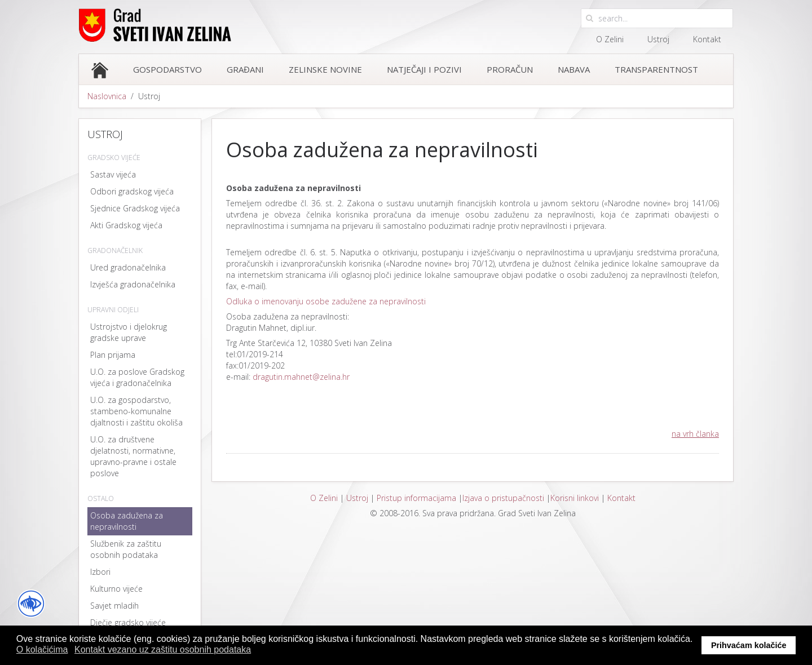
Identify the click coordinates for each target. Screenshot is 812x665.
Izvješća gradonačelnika (133, 284)
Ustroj (658, 39)
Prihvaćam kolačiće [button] (749, 645)
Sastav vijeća (113, 174)
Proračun (510, 69)
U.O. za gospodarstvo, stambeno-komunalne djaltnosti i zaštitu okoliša (136, 411)
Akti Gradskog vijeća (126, 225)
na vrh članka (695, 434)
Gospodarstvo (167, 69)
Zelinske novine (325, 69)
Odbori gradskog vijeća (132, 191)
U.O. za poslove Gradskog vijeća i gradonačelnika (137, 377)
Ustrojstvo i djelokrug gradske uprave (129, 332)
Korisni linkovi (575, 498)
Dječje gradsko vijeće (128, 622)
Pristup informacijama (416, 498)
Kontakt (707, 39)
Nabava (574, 69)
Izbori (100, 572)
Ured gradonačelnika (128, 267)
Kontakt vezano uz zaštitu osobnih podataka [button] (163, 650)
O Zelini (610, 39)
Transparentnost (656, 69)
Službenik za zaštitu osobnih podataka (126, 549)
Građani (245, 69)
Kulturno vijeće (116, 589)
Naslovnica (107, 96)
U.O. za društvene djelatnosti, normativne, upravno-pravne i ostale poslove (133, 456)
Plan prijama (113, 355)
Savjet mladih (114, 606)
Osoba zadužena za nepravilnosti (127, 521)
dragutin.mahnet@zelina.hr (301, 377)
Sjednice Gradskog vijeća (135, 208)
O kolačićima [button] (42, 650)
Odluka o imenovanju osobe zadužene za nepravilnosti (326, 301)
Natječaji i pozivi (424, 69)
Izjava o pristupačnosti (503, 498)
